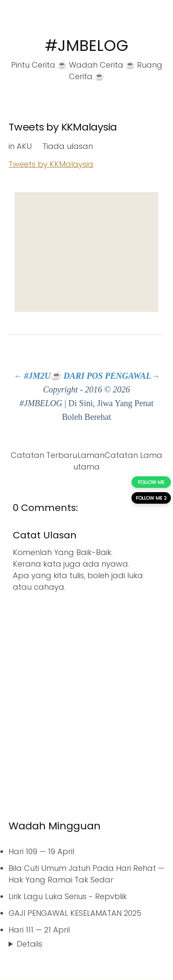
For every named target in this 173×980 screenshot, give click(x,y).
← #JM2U (32, 376)
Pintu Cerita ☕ (39, 65)
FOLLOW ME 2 (151, 498)
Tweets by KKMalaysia (63, 127)
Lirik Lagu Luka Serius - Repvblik (68, 896)
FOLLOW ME (151, 482)
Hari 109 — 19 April (41, 851)
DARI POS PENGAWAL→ (112, 376)
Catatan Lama (133, 455)
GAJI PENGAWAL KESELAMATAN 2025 (75, 913)
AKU (24, 146)
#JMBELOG (87, 46)
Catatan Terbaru (44, 455)
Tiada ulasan (68, 146)
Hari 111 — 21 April (39, 930)
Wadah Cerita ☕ (102, 65)
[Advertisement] (86, 252)
